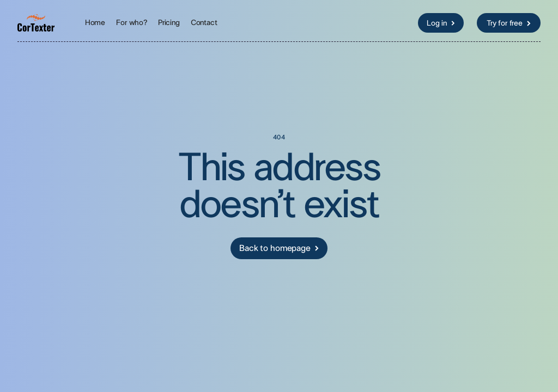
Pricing (169, 23)
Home (95, 23)
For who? (132, 23)
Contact (204, 23)
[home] (36, 23)
